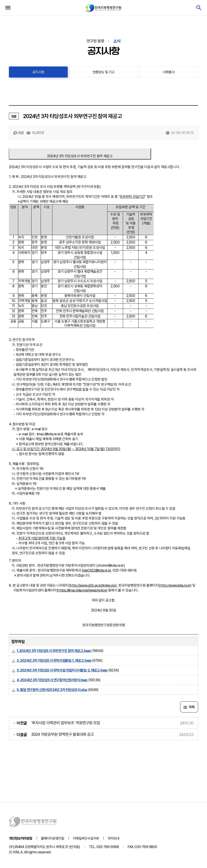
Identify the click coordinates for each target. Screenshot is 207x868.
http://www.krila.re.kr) (176, 585)
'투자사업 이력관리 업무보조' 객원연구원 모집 (66, 723)
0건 (19, 133)
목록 (189, 707)
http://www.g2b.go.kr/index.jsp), (94, 585)
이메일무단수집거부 (86, 838)
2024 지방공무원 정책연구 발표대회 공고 (63, 734)
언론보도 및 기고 (104, 72)
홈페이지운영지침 (53, 838)
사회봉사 (169, 72)
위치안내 (114, 838)
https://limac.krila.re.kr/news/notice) (83, 590)
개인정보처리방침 (21, 838)
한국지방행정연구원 (103, 8)
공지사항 (38, 72)
